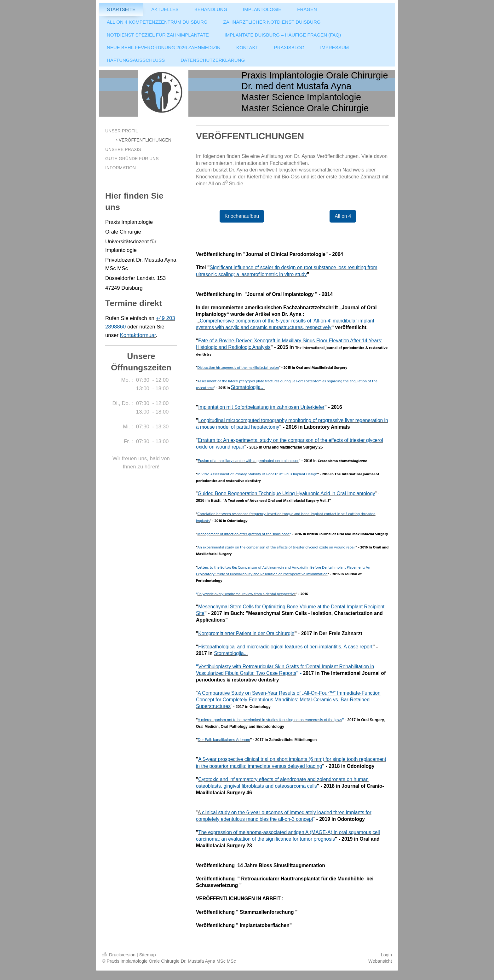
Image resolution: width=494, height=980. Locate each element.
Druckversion (119, 955)
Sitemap (148, 955)
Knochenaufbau (242, 216)
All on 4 (343, 216)
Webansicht (380, 961)
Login (386, 955)
